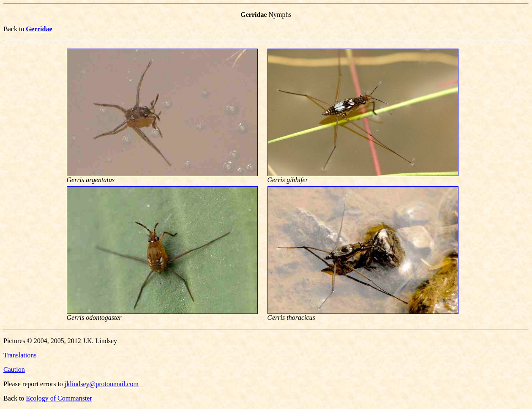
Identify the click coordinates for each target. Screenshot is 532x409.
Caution (14, 369)
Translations (20, 355)
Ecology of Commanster (59, 398)
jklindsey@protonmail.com (102, 384)
